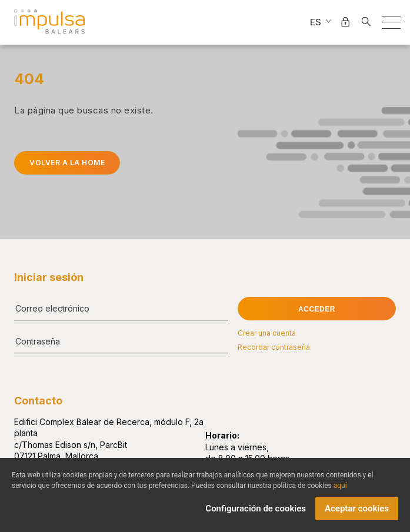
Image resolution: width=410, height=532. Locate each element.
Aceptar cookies (357, 513)
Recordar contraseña (274, 347)
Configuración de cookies (256, 513)
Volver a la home (67, 163)
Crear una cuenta (267, 333)
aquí (340, 490)
